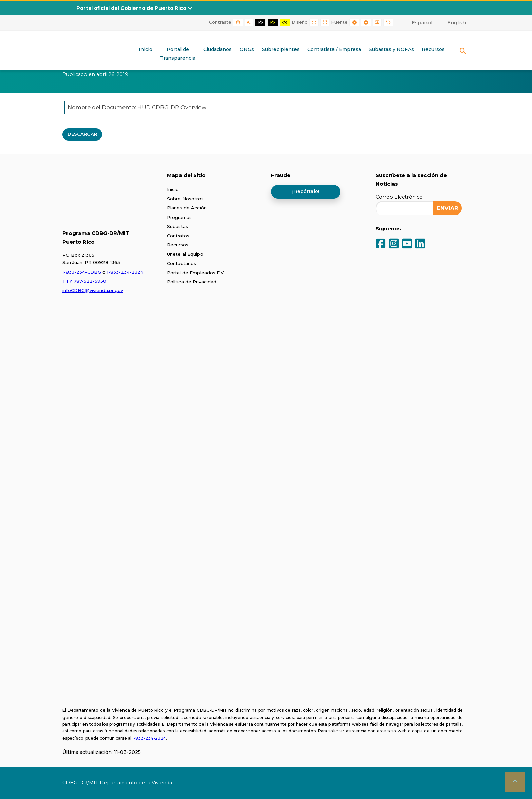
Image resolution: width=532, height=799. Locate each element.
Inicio (146, 49)
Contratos (178, 236)
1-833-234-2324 (125, 272)
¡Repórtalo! (306, 191)
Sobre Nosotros (185, 199)
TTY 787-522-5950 (84, 281)
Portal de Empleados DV (195, 273)
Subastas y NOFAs (391, 49)
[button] (515, 782)
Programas (179, 217)
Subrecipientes (281, 49)
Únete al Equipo (185, 254)
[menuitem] (418, 23)
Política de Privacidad (192, 282)
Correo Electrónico (399, 197)
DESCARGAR (82, 134)
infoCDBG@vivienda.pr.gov (93, 290)
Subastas (177, 226)
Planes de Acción (187, 208)
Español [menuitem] (422, 23)
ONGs (247, 49)
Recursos (433, 49)
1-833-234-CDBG (82, 272)
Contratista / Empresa (334, 49)
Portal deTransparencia (178, 54)
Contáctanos (182, 263)
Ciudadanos (217, 49)
